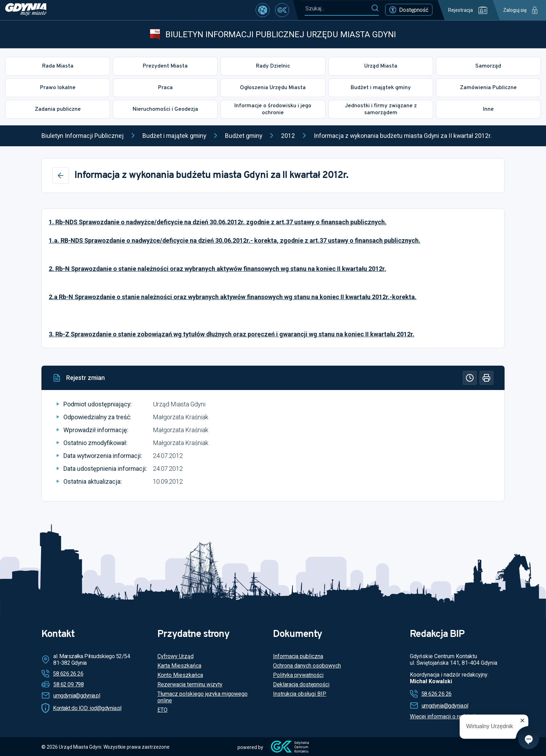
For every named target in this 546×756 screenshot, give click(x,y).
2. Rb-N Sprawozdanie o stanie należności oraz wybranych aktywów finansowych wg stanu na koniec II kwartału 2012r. (217, 269)
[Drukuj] (486, 378)
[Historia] (470, 378)
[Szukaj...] (338, 9)
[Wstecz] (61, 176)
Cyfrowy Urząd (175, 656)
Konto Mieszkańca (180, 675)
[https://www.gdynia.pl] (26, 10)
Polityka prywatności (298, 675)
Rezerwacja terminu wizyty (190, 684)
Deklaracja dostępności (301, 684)
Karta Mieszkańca (179, 666)
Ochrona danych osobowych (307, 666)
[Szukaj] (375, 8)
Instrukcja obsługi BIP (300, 694)
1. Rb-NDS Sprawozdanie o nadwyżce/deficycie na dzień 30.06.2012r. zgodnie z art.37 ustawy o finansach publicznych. (218, 222)
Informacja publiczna (298, 656)
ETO (162, 710)
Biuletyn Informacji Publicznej (83, 136)
